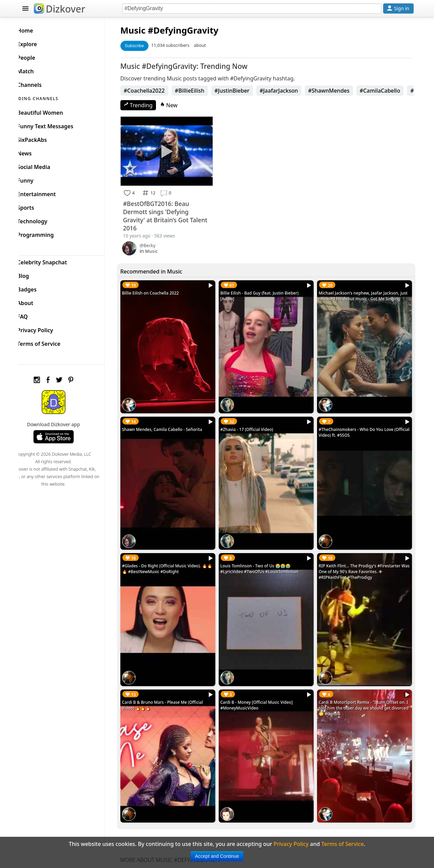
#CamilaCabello (390, 91)
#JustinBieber (242, 91)
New (179, 105)
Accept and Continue (217, 856)
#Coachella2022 (154, 91)
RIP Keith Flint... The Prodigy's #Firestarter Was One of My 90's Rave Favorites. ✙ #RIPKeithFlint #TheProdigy (363, 559)
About (36, 301)
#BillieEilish (200, 91)
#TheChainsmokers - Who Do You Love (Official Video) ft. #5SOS (359, 425)
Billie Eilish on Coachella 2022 (161, 290)
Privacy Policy (46, 328)
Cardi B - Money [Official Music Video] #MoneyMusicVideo (263, 688)
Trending (148, 105)
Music (143, 30)
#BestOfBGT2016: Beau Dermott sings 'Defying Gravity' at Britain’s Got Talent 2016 (166, 213)
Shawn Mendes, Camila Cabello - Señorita (172, 422)
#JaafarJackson (289, 91)
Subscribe (145, 46)
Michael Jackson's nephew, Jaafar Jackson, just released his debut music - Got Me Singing (362, 296)
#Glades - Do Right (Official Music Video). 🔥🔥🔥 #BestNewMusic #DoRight (175, 556)
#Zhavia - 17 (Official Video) (254, 422)
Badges (38, 288)
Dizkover (60, 9)
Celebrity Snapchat (53, 261)
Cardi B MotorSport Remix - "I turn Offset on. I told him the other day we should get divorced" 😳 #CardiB (366, 691)
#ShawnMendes (339, 91)
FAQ (33, 315)
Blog (34, 274)
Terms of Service (50, 342)
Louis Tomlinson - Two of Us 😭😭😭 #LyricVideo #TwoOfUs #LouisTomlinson (266, 556)
